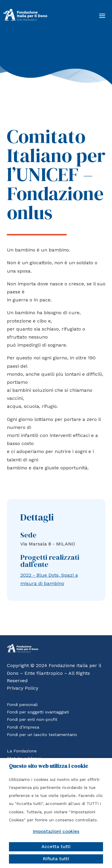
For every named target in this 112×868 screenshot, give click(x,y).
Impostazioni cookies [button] (56, 831)
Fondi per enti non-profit (32, 719)
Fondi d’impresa (23, 727)
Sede (28, 535)
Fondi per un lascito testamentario (42, 735)
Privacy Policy (23, 688)
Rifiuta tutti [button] (56, 859)
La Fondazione (22, 751)
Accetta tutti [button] (56, 847)
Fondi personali (22, 705)
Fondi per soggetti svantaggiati (38, 712)
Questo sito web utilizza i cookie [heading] (49, 766)
